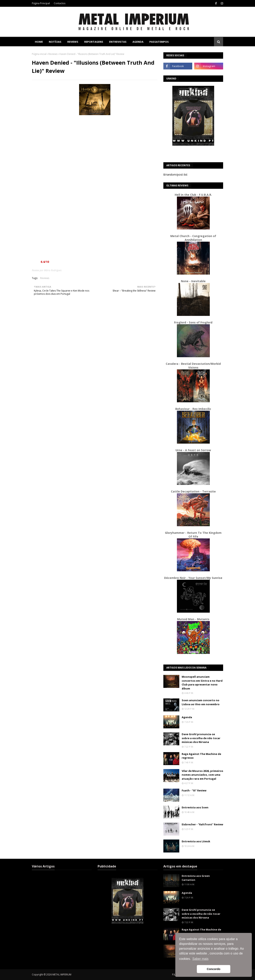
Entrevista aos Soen (195, 807)
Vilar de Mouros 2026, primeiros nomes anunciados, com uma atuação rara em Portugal (202, 775)
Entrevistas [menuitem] (118, 42)
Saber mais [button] (201, 959)
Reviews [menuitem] (73, 42)
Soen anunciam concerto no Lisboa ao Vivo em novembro (201, 702)
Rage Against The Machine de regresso (201, 756)
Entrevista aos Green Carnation (196, 878)
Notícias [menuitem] (55, 42)
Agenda (187, 717)
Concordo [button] (214, 969)
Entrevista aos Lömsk (196, 841)
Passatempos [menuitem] (159, 42)
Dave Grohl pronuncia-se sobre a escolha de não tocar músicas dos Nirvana (201, 738)
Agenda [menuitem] (138, 42)
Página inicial (39, 54)
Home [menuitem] (39, 42)
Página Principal (41, 3)
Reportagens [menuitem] (94, 42)
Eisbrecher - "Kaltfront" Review (202, 824)
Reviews (53, 54)
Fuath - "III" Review (194, 790)
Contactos (60, 3)
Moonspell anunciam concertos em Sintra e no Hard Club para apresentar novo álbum (202, 683)
